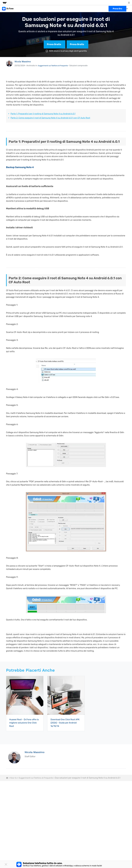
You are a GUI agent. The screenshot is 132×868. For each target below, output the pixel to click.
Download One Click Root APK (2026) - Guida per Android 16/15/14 (64, 723)
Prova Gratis (54, 44)
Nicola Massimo (23, 61)
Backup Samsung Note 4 (20, 167)
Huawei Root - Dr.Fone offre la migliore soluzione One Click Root (24, 723)
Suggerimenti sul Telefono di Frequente (54, 66)
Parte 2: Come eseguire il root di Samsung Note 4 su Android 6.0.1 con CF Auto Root (50, 118)
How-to (14, 778)
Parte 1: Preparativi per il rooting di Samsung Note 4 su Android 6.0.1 (43, 114)
